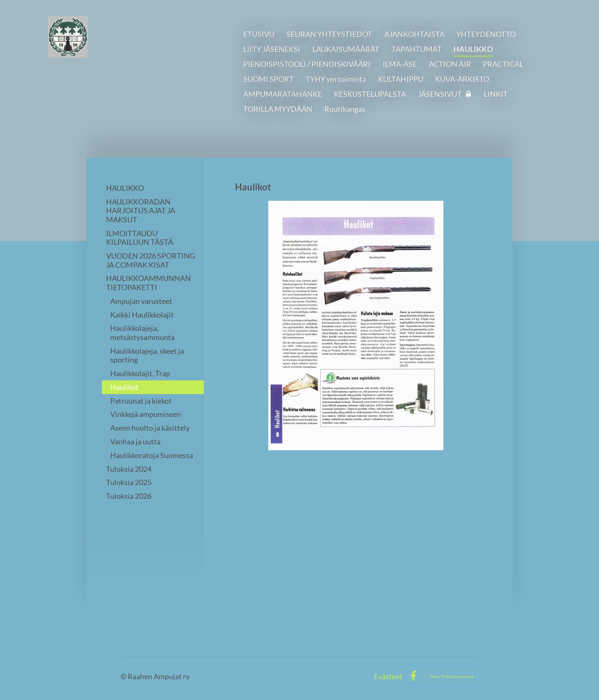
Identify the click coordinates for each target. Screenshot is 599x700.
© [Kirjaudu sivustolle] (124, 676)
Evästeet (388, 676)
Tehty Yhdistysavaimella (452, 676)
